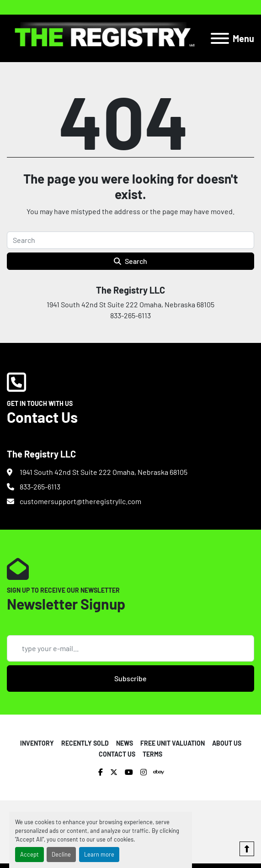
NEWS (125, 743)
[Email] (130, 648)
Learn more (99, 854)
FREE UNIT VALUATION (173, 743)
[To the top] (247, 849)
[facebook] (101, 772)
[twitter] (114, 772)
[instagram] (144, 772)
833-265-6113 (40, 487)
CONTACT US (117, 754)
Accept (29, 854)
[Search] (130, 240)
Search (130, 261)
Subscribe (130, 678)
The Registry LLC (130, 290)
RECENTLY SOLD (85, 743)
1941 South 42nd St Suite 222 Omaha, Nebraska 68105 (104, 472)
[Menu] (220, 38)
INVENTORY (37, 743)
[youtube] (129, 772)
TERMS (152, 754)
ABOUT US (227, 743)
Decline (61, 854)
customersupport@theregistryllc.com (80, 501)
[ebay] (159, 772)
